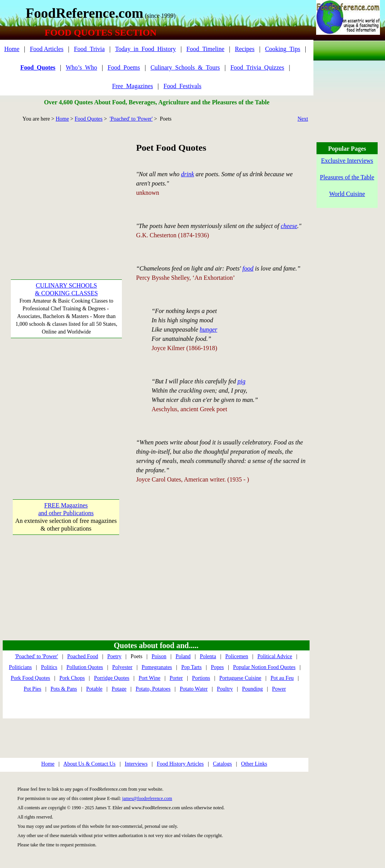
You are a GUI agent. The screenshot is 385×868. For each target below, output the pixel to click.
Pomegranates (157, 667)
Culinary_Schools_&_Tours (185, 67)
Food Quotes (89, 119)
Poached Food (83, 656)
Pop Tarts (191, 667)
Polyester (122, 667)
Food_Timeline (205, 49)
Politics (49, 667)
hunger (208, 329)
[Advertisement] (66, 189)
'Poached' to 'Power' (131, 119)
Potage (119, 689)
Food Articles (47, 49)
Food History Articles (180, 764)
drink (188, 174)
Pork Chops (72, 678)
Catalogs (222, 764)
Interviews (136, 764)
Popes (217, 667)
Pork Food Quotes (31, 678)
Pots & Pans (64, 689)
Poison (159, 656)
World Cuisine (347, 194)
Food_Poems (124, 67)
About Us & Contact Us (90, 764)
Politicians (20, 667)
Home (12, 49)
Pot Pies (33, 689)
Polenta (208, 656)
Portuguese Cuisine (240, 678)
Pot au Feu (282, 678)
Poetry (114, 656)
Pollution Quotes (85, 667)
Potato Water (194, 689)
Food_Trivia (89, 49)
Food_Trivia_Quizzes (257, 67)
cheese (289, 226)
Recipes (245, 49)
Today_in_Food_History (145, 49)
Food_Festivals (183, 86)
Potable (94, 689)
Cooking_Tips (283, 49)
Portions (201, 678)
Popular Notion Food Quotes (264, 667)
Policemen (237, 656)
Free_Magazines (133, 86)
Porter (176, 678)
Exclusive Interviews (347, 161)
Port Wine (149, 678)
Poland (183, 656)
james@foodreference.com (147, 798)
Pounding (253, 689)
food (248, 268)
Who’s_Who (81, 67)
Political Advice (275, 656)
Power (279, 689)
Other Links (254, 764)
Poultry (225, 689)
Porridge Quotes (112, 678)
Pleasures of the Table (347, 177)
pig (241, 381)
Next (303, 119)
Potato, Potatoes (153, 689)
